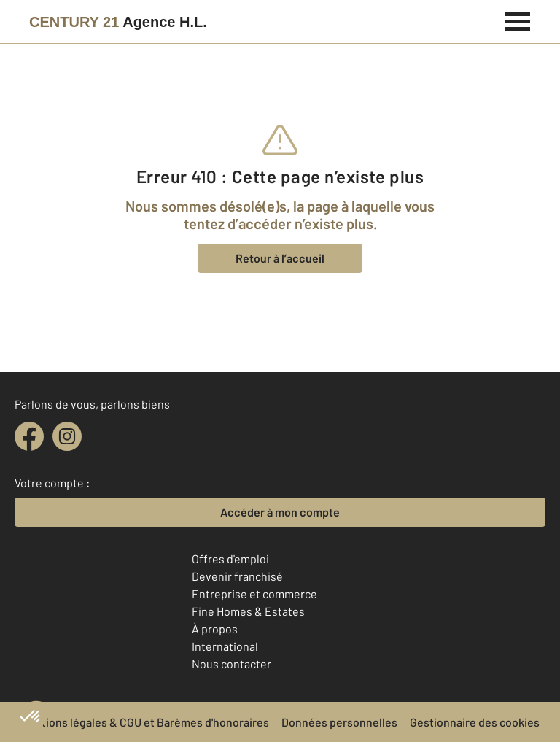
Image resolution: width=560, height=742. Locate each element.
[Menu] (518, 20)
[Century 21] (118, 22)
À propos (215, 629)
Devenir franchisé (237, 576)
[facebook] (29, 436)
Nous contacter (232, 664)
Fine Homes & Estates (248, 611)
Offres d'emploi (230, 559)
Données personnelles (339, 722)
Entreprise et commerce (254, 594)
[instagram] (67, 436)
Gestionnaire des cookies (475, 722)
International (225, 646)
